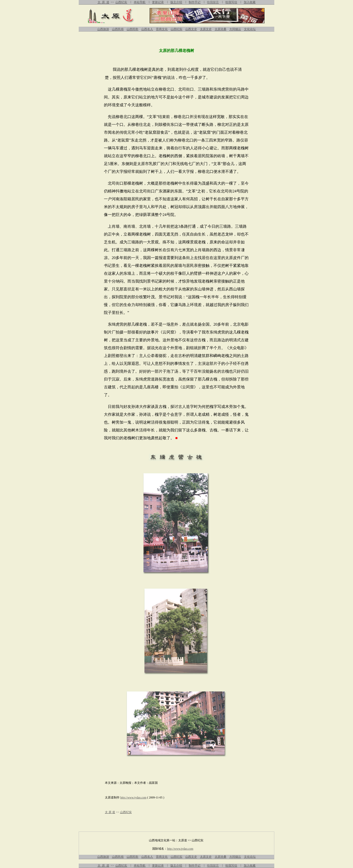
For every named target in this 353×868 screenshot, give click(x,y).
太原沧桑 (221, 29)
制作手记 (195, 2)
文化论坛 (250, 29)
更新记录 (158, 2)
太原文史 (206, 29)
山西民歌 (132, 29)
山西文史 (191, 29)
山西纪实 (121, 2)
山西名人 (147, 29)
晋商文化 (162, 29)
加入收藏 (250, 2)
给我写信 (231, 2)
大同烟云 (235, 29)
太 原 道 (103, 2)
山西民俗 (118, 29)
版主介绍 (176, 2)
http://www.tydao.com (133, 797)
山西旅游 (103, 29)
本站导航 (140, 2)
